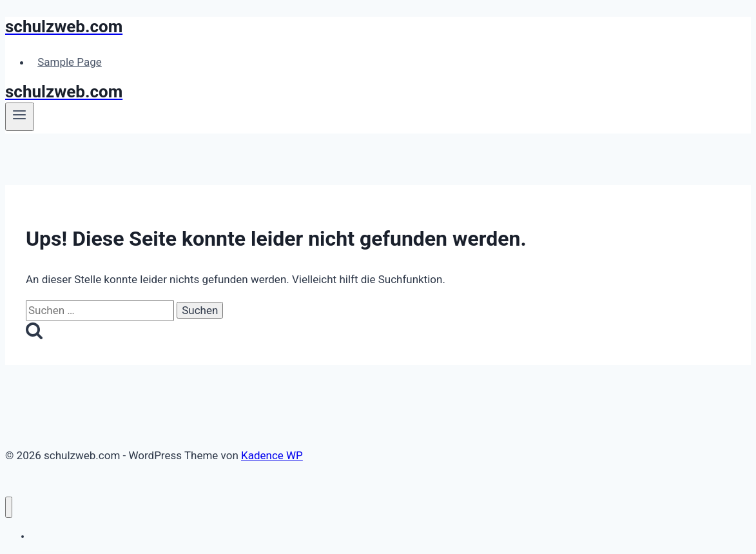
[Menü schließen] (9, 507)
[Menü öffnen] (20, 117)
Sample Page (70, 62)
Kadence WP (272, 455)
